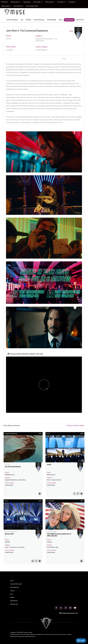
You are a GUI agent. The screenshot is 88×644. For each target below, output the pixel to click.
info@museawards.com (69, 613)
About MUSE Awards (16, 584)
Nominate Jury (14, 604)
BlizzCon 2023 (9, 534)
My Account (80, 20)
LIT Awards (72, 2)
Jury (22, 20)
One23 (49, 465)
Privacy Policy (57, 634)
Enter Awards (69, 20)
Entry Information (12, 20)
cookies (69, 634)
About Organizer (15, 587)
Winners (29, 20)
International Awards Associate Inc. (27, 636)
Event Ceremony (39, 20)
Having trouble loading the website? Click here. (25, 354)
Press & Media (52, 20)
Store (61, 20)
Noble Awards (6, 6)
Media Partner (14, 601)
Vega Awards (27, 2)
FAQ (11, 594)
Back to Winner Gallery (75, 425)
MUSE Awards (15, 2)
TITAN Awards (50, 2)
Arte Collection (18, 6)
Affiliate (12, 597)
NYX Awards (38, 2)
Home (12, 581)
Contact (12, 591)
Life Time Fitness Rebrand (13, 467)
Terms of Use (50, 634)
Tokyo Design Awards (32, 6)
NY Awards (61, 2)
